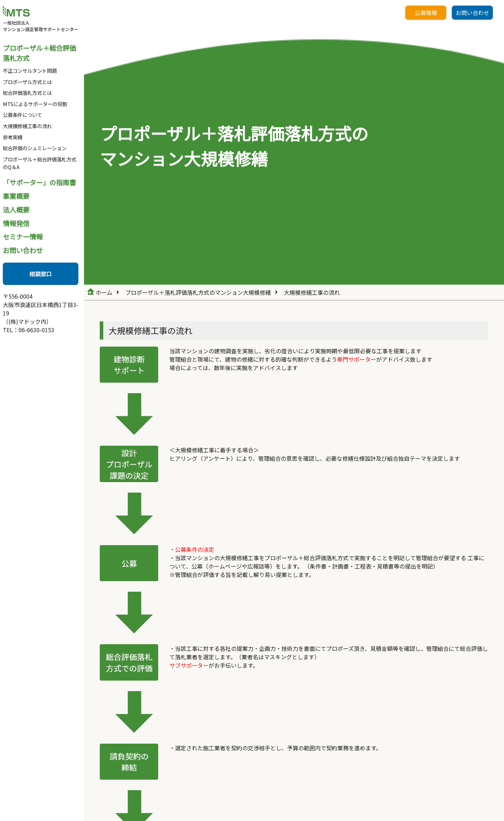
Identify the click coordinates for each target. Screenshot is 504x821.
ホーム (104, 292)
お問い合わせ (23, 250)
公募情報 (426, 13)
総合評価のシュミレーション (35, 148)
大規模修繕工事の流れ (27, 126)
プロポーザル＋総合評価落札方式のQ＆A (40, 163)
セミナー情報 (23, 237)
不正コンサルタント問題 (30, 71)
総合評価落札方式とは (27, 93)
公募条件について (22, 115)
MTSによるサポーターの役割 (35, 104)
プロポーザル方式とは (27, 82)
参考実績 (13, 137)
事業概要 (16, 196)
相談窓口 (41, 274)
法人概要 (16, 210)
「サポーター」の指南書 (39, 182)
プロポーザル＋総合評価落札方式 (39, 53)
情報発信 (16, 223)
